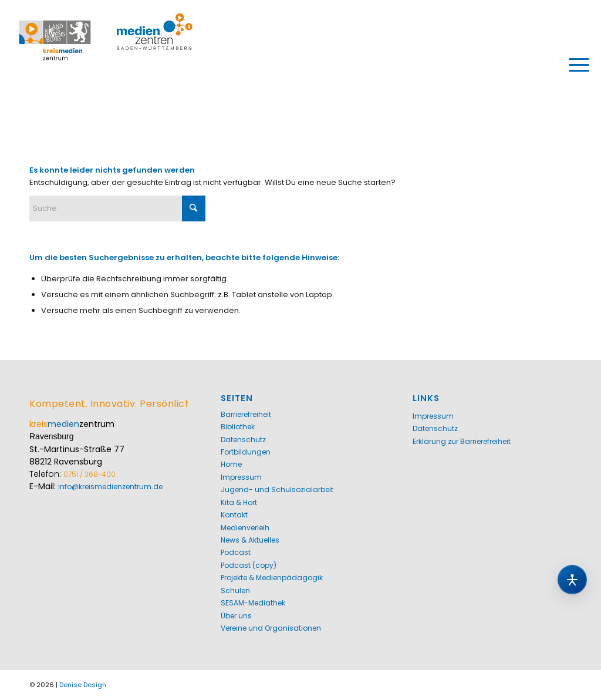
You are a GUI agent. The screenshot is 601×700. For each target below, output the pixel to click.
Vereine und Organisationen (271, 628)
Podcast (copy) (249, 565)
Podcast (236, 552)
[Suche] (117, 208)
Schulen (235, 590)
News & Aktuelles (250, 540)
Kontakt (234, 515)
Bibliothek (238, 427)
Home (231, 464)
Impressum (241, 477)
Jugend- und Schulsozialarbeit (277, 489)
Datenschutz (243, 440)
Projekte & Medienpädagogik (272, 578)
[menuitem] (575, 65)
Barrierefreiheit (246, 414)
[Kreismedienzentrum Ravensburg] (106, 65)
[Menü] (575, 65)
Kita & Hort (239, 502)
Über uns (236, 616)
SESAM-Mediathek (253, 603)
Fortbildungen (246, 452)
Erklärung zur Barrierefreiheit (462, 441)
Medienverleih (245, 528)
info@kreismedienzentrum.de (110, 487)
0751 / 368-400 (90, 474)
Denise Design (83, 685)
